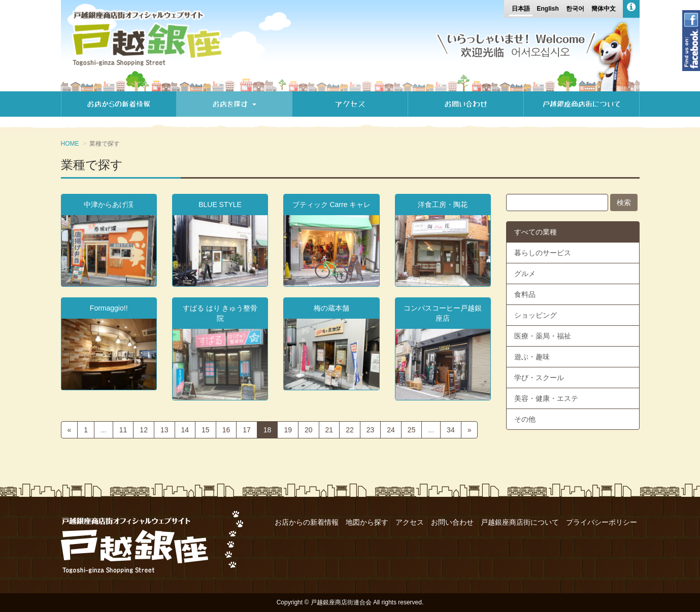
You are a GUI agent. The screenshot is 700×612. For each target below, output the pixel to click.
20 (309, 430)
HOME (70, 144)
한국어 (575, 9)
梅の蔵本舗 (331, 308)
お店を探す (234, 104)
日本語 (521, 9)
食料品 (525, 294)
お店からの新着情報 (119, 104)
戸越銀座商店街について (581, 104)
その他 (525, 419)
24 (391, 430)
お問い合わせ (466, 104)
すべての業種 (536, 232)
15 (206, 430)
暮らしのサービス (543, 253)
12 (144, 430)
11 (123, 430)
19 (288, 430)
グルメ (525, 274)
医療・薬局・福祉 (543, 336)
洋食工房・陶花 (443, 205)
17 (247, 430)
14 (185, 430)
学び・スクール (539, 378)
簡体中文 (604, 9)
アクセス (350, 104)
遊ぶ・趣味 (532, 357)
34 (451, 430)
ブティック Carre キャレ (332, 205)
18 (268, 430)
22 (350, 430)
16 (226, 430)
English (547, 9)
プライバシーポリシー (602, 522)
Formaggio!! (109, 308)
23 (371, 430)
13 (164, 430)
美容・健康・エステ (546, 398)
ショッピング (536, 315)
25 (412, 430)
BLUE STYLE (220, 205)
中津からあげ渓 (109, 205)
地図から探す (367, 522)
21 (329, 430)
